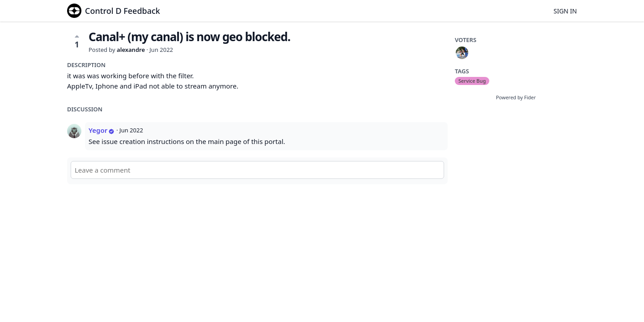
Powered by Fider (516, 97)
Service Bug (472, 81)
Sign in (565, 11)
